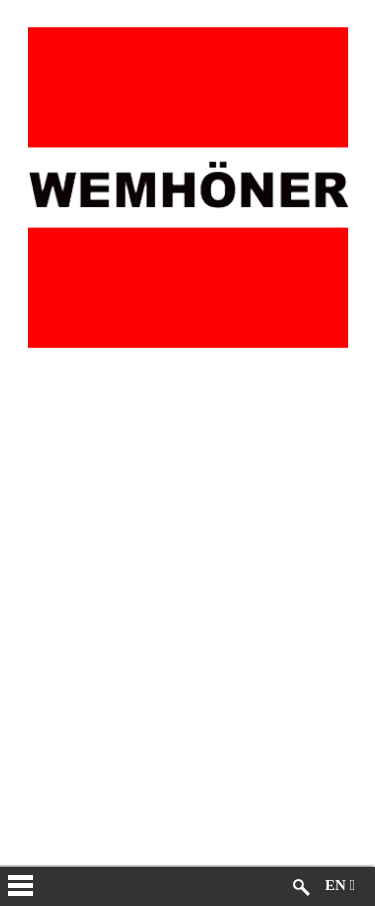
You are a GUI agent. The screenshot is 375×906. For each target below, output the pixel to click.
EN (340, 885)
